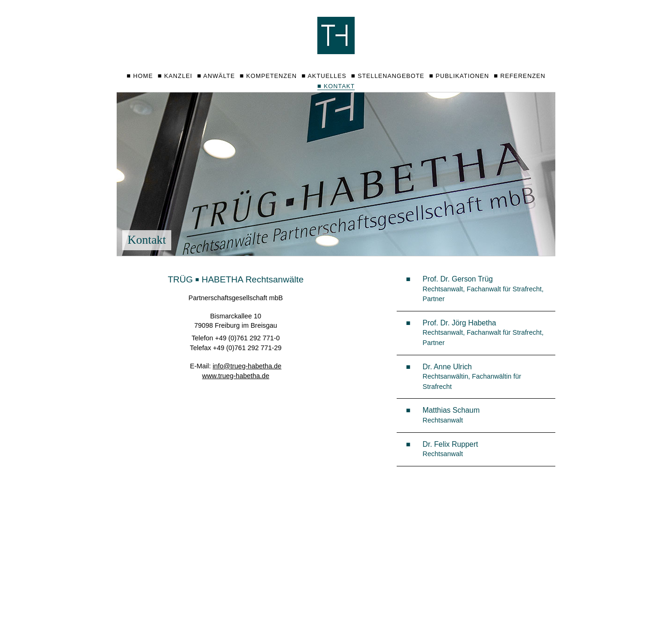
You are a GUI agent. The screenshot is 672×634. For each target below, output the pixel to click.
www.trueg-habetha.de (236, 376)
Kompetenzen (272, 76)
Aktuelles (327, 76)
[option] (336, 174)
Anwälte (219, 76)
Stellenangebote (391, 76)
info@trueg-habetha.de (247, 366)
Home (143, 76)
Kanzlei (178, 76)
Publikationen (462, 76)
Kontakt (336, 86)
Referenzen (523, 76)
